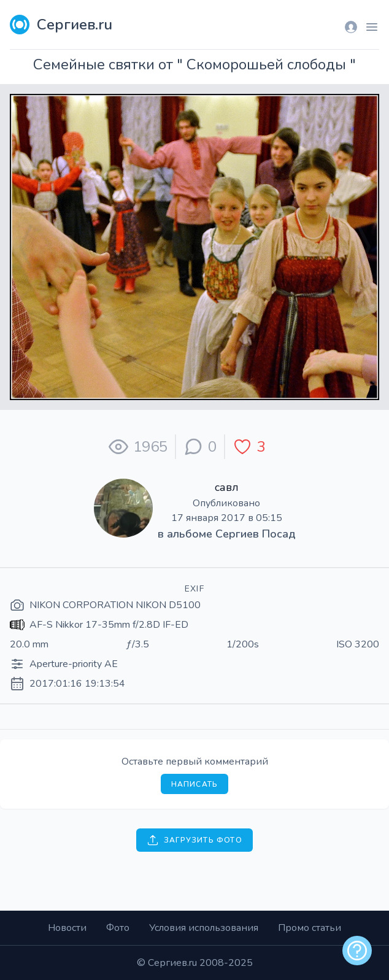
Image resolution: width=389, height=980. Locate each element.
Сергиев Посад (256, 534)
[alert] (357, 951)
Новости (67, 928)
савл (227, 487)
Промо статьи (310, 928)
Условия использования (204, 928)
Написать (195, 784)
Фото (118, 928)
